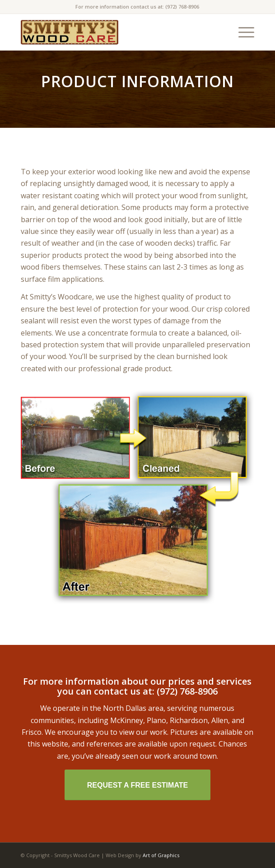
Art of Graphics (161, 855)
